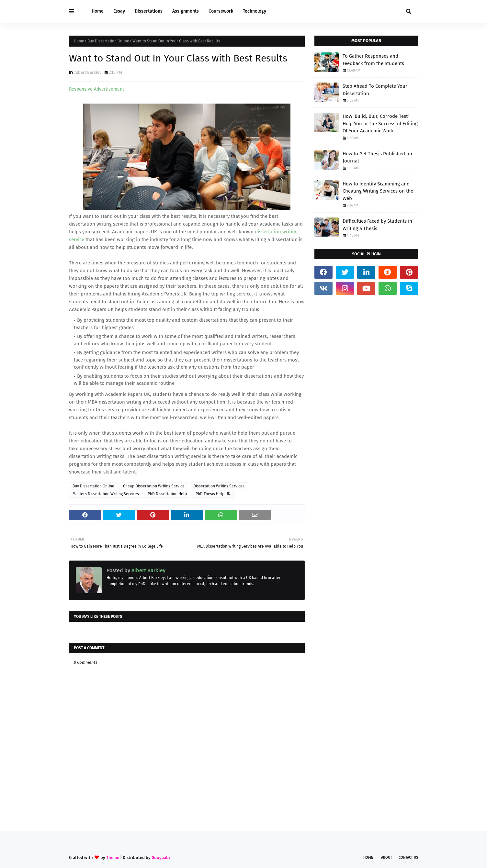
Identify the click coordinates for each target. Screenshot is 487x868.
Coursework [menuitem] (221, 11)
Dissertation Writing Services (219, 486)
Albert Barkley (88, 72)
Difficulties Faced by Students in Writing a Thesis (377, 225)
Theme (113, 857)
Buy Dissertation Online (108, 41)
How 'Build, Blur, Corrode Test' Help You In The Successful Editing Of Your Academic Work (380, 123)
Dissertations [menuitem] (149, 11)
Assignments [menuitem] (186, 11)
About (387, 857)
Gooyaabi (161, 857)
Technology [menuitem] (255, 11)
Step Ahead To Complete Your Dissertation (375, 90)
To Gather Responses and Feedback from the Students (373, 60)
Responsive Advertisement (96, 89)
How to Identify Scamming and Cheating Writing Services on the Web (378, 191)
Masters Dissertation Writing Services (106, 494)
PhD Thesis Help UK (213, 494)
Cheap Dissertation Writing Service (154, 486)
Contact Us (408, 857)
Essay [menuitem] (119, 11)
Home (79, 41)
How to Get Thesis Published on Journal (377, 157)
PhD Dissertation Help (167, 494)
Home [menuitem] (98, 11)
